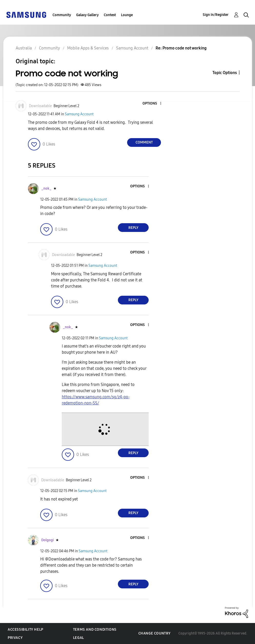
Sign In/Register (216, 15)
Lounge (127, 15)
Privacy (15, 638)
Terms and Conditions (95, 630)
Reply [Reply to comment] (133, 228)
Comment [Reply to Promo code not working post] (144, 142)
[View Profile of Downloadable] (40, 106)
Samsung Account (79, 114)
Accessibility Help (25, 630)
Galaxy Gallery (87, 15)
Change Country (155, 633)
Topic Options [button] (225, 73)
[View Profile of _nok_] (46, 188)
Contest (110, 15)
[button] (152, 104)
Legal (79, 638)
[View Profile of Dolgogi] (48, 540)
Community (62, 15)
